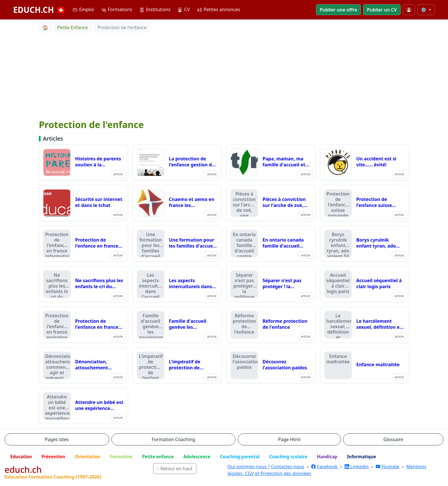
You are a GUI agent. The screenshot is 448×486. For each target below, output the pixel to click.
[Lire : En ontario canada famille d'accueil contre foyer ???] (271, 244)
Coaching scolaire (288, 457)
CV (184, 9)
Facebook (325, 467)
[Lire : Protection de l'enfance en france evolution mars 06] (83, 325)
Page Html (289, 439)
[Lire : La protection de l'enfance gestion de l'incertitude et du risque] (177, 162)
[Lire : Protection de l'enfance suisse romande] (365, 203)
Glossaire (393, 439)
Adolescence (197, 457)
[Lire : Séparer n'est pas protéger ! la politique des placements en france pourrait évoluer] (271, 284)
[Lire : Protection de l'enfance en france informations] (83, 244)
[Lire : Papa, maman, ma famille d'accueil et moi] (271, 162)
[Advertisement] (224, 76)
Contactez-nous (288, 467)
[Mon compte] (409, 10)
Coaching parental (240, 457)
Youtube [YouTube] (388, 467)
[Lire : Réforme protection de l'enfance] (271, 325)
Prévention (53, 457)
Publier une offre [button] (338, 10)
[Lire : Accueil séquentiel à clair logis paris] (365, 284)
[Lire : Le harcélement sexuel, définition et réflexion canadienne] (365, 325)
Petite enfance (158, 457)
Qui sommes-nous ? (249, 467)
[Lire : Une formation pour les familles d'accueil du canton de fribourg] (177, 244)
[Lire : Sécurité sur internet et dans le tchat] (83, 203)
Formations (117, 9)
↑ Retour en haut (175, 469)
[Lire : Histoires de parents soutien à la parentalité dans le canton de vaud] (83, 162)
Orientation (87, 457)
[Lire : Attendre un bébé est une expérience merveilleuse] (83, 406)
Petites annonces (219, 9)
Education (21, 457)
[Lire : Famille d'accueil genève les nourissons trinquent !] (177, 325)
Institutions (155, 9)
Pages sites (57, 439)
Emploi (83, 9)
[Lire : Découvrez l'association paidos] (271, 365)
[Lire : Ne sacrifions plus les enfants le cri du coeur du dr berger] (83, 284)
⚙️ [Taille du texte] (424, 10)
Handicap (327, 457)
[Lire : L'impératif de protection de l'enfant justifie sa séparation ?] (177, 365)
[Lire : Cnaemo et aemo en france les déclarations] (177, 203)
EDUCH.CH (40, 10)
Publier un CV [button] (382, 10)
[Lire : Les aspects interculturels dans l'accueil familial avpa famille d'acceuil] (177, 284)
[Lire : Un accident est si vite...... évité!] (365, 162)
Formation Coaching (173, 439)
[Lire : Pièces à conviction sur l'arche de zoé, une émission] (271, 203)
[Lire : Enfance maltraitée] (365, 365)
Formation (121, 457)
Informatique (361, 457)
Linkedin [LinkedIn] (357, 467)
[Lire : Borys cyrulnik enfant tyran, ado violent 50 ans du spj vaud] (365, 244)
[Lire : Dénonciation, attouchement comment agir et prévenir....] (83, 365)
